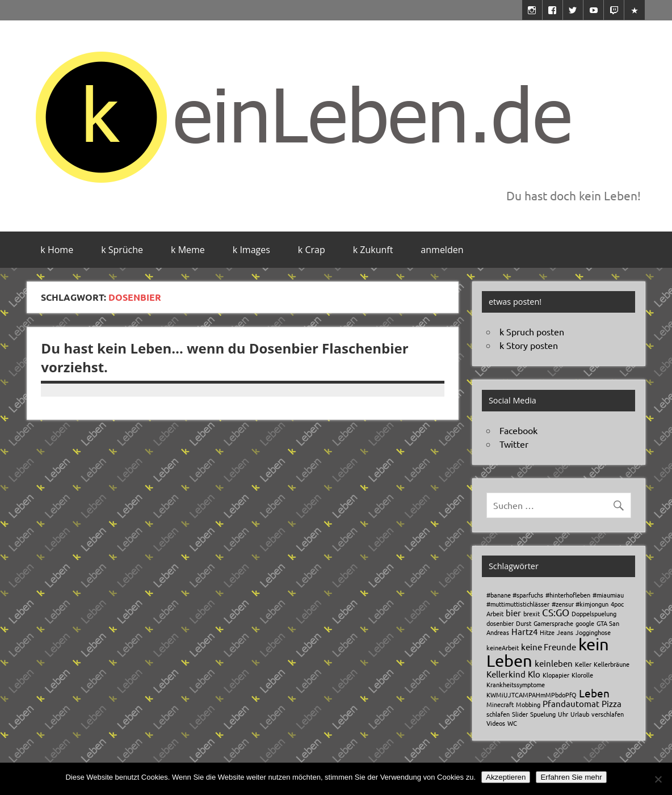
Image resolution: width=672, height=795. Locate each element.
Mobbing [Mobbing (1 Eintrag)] (528, 704)
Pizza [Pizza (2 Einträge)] (612, 703)
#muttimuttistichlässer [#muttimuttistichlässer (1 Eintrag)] (518, 604)
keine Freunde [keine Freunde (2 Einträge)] (549, 647)
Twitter (514, 444)
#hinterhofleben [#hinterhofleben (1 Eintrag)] (568, 595)
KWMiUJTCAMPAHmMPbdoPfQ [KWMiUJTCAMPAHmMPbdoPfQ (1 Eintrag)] (532, 695)
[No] (658, 779)
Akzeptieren (506, 777)
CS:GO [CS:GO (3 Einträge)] (556, 612)
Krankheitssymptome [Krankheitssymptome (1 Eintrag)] (516, 684)
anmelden (442, 250)
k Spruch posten (532, 331)
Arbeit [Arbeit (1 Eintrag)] (495, 613)
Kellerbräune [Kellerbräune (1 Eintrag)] (612, 664)
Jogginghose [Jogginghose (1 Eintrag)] (593, 632)
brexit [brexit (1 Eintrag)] (532, 613)
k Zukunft (373, 250)
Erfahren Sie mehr (571, 777)
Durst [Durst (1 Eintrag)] (524, 623)
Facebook (518, 430)
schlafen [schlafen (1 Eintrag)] (498, 714)
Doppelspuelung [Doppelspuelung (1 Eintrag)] (594, 613)
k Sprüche (122, 250)
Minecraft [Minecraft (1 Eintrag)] (500, 704)
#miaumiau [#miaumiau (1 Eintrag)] (608, 595)
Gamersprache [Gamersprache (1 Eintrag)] (553, 623)
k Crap (312, 250)
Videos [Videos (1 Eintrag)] (496, 723)
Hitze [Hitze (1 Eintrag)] (547, 632)
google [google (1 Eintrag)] (585, 623)
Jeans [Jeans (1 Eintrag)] (565, 632)
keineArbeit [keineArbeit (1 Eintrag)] (503, 647)
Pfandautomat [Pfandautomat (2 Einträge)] (571, 703)
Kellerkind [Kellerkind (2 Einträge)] (506, 674)
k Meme (188, 250)
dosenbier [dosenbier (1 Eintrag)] (500, 623)
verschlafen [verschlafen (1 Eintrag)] (608, 714)
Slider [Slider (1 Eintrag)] (520, 714)
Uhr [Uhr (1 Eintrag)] (563, 714)
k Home (57, 250)
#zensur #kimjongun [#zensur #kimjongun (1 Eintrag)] (580, 604)
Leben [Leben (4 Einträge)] (594, 693)
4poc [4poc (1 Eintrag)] (617, 604)
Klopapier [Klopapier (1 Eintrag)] (556, 675)
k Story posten (529, 345)
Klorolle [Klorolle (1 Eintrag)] (582, 675)
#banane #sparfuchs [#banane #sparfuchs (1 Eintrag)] (515, 595)
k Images (251, 250)
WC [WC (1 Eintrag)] (512, 723)
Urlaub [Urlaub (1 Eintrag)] (580, 714)
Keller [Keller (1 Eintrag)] (583, 664)
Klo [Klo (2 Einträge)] (534, 674)
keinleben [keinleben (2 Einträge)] (554, 663)
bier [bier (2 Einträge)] (513, 613)
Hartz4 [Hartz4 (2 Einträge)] (524, 631)
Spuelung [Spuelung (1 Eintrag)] (543, 714)
